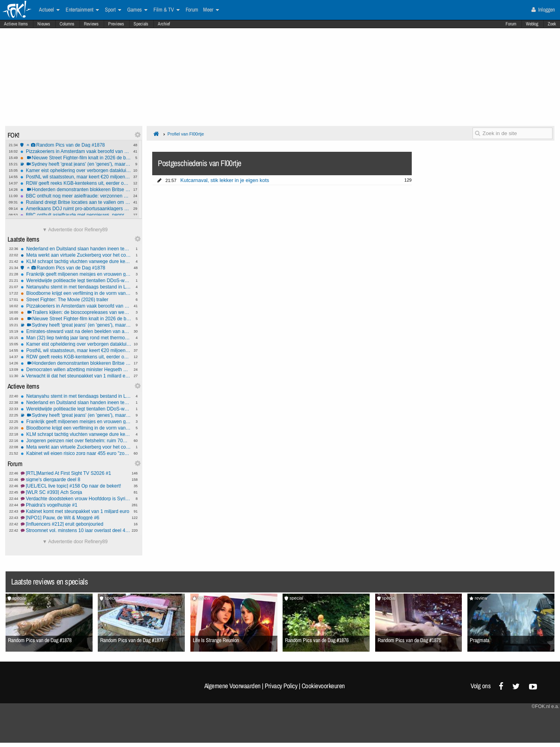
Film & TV (167, 10)
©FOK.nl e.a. (545, 706)
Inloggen (543, 10)
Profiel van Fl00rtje (186, 134)
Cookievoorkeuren (323, 686)
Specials (141, 24)
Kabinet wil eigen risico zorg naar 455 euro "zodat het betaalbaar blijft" (76, 453)
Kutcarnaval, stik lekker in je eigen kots (225, 180)
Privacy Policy (281, 686)
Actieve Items (16, 24)
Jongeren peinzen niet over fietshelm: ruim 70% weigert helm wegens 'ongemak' (76, 441)
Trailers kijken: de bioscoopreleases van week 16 (76, 312)
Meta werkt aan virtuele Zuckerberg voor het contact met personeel (76, 255)
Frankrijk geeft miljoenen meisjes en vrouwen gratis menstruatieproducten (76, 274)
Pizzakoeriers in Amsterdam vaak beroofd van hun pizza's (76, 151)
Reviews (91, 24)
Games (137, 10)
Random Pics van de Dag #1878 (76, 145)
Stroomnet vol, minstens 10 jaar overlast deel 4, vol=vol (76, 530)
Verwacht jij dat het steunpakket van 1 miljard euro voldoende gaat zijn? (76, 376)
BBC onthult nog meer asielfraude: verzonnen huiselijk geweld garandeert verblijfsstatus (76, 196)
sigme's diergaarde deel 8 (76, 480)
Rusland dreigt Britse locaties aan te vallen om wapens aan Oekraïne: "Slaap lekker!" (76, 202)
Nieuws (44, 24)
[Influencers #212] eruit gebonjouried (76, 524)
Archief (164, 24)
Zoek (552, 24)
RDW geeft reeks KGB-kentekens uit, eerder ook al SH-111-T (76, 183)
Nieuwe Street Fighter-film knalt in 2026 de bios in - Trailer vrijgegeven (76, 158)
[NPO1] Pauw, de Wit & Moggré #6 (76, 518)
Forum (511, 24)
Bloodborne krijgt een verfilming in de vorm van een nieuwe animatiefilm (76, 293)
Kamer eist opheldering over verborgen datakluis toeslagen (76, 170)
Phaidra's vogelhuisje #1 (76, 505)
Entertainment (82, 10)
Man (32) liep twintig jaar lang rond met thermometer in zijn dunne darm (76, 338)
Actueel (49, 10)
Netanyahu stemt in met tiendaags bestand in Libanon (76, 287)
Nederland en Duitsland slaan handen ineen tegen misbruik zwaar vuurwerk (76, 249)
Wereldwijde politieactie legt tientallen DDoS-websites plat (76, 281)
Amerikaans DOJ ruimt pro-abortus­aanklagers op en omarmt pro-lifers (76, 209)
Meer (211, 10)
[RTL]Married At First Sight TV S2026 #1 (76, 473)
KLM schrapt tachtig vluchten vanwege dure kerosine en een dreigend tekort (76, 261)
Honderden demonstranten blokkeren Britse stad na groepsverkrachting (76, 190)
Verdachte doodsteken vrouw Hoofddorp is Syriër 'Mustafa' (76, 499)
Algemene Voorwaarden (233, 686)
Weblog (532, 24)
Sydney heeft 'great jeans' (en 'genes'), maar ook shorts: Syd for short (76, 164)
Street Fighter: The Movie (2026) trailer (76, 300)
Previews (116, 24)
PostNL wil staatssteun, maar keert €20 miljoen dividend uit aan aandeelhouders (76, 177)
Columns (67, 24)
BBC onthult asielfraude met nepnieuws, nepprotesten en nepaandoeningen (76, 215)
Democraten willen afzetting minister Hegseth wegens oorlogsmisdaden (76, 370)
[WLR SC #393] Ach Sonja (76, 492)
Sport (113, 10)
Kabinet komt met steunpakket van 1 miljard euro (76, 511)
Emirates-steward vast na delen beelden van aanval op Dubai (76, 331)
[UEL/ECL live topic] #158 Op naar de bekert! (76, 486)
